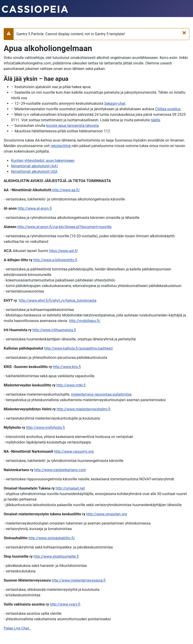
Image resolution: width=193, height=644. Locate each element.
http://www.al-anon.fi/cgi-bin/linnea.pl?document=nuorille (64, 227)
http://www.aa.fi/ (66, 190)
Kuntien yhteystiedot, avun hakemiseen (43, 161)
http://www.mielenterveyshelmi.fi (84, 409)
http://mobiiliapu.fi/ (85, 321)
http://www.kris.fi (67, 367)
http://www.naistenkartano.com (60, 470)
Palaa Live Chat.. (17, 628)
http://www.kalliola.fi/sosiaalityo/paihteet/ (79, 348)
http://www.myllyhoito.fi (45, 428)
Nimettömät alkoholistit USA (34, 172)
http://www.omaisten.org (107, 514)
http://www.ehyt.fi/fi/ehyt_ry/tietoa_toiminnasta (58, 300)
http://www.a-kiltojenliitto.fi (55, 260)
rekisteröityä (61, 146)
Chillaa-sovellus (168, 109)
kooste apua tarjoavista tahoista (72, 126)
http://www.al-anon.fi (35, 208)
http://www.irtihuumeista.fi (54, 330)
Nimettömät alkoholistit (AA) (34, 166)
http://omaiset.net (70, 488)
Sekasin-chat (115, 103)
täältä (155, 120)
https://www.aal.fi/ (63, 251)
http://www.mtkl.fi (71, 385)
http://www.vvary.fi (65, 604)
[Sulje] (184, 33)
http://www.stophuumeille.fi (56, 556)
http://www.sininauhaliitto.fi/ (52, 538)
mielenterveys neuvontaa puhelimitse (101, 394)
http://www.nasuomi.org (74, 451)
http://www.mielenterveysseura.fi (79, 580)
